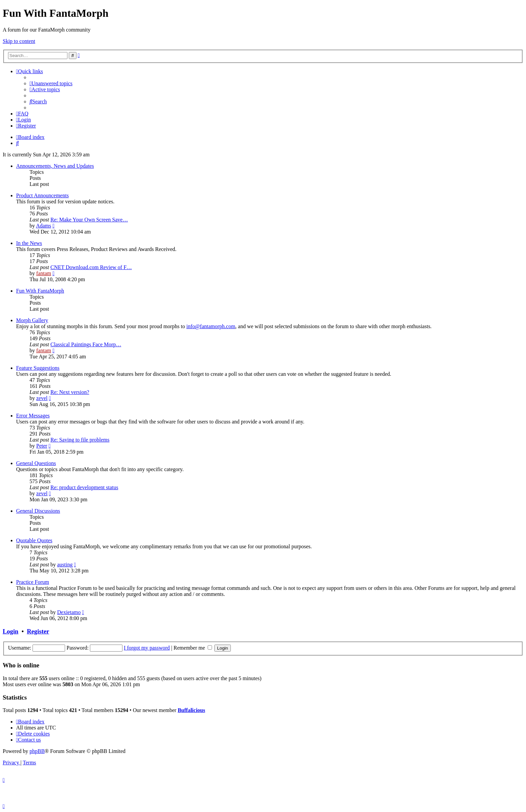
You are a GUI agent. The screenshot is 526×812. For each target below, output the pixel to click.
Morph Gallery (32, 320)
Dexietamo (69, 612)
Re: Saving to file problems (80, 440)
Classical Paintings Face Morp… (86, 344)
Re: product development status (84, 487)
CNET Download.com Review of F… (91, 267)
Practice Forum (33, 582)
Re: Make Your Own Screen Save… (89, 220)
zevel (42, 398)
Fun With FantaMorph (40, 291)
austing (65, 565)
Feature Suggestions (38, 368)
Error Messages (33, 416)
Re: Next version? (70, 392)
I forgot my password (147, 648)
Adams (43, 226)
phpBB (37, 751)
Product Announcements (42, 195)
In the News (29, 243)
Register (38, 631)
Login (11, 631)
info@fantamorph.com (211, 326)
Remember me (193, 648)
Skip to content (19, 41)
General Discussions (38, 511)
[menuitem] (51, 83)
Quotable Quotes (34, 540)
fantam (44, 273)
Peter (42, 446)
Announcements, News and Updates (55, 166)
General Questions (36, 463)
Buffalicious (192, 710)
